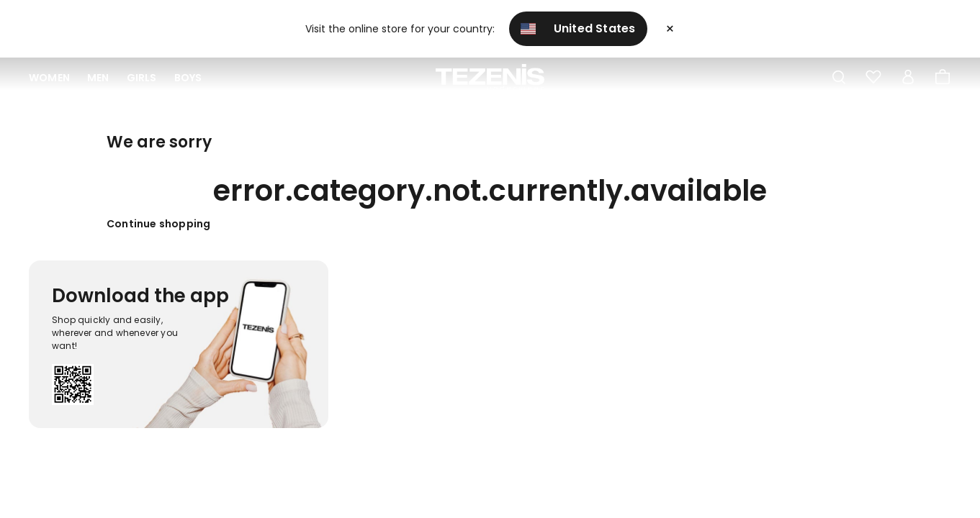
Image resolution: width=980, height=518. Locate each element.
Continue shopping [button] (158, 224)
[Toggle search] (839, 78)
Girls (142, 78)
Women (49, 78)
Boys (188, 78)
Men (98, 78)
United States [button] (578, 28)
